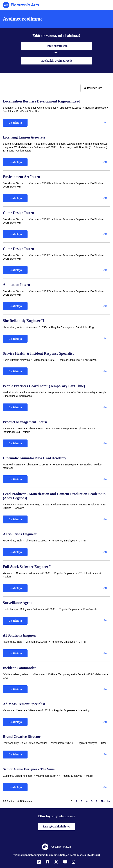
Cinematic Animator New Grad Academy (35, 458)
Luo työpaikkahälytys (57, 826)
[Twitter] (56, 862)
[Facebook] (48, 862)
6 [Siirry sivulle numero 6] (97, 801)
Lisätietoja (15, 123)
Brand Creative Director (22, 737)
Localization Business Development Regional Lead (42, 101)
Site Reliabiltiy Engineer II (23, 321)
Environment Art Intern (21, 177)
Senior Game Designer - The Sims (29, 769)
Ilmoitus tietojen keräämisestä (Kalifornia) (75, 855)
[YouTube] (65, 862)
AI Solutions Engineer (20, 534)
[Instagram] (74, 862)
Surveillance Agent (17, 603)
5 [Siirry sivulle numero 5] (92, 801)
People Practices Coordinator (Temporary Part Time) (44, 386)
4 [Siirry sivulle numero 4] (87, 801)
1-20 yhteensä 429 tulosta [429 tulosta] (17, 801)
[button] (105, 123)
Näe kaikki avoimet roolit (56, 61)
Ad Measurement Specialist (24, 704)
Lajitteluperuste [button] (92, 88)
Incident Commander (19, 668)
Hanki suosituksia (56, 46)
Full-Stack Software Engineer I (27, 567)
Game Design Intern (18, 213)
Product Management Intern (25, 422)
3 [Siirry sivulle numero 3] (82, 801)
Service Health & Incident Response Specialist (38, 353)
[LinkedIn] (39, 862)
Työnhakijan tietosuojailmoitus (31, 855)
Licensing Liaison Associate (24, 137)
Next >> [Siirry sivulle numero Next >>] (106, 801)
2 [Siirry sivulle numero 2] (77, 801)
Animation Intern (16, 285)
